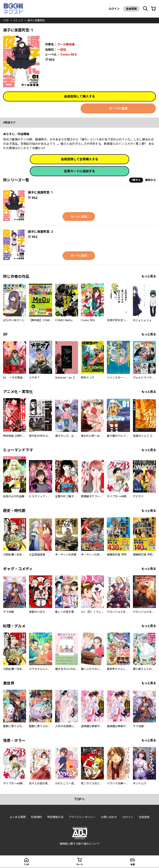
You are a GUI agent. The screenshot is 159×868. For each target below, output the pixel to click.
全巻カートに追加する (79, 171)
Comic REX (69, 54)
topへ (79, 799)
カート (80, 864)
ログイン (114, 9)
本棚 (132, 864)
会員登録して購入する (79, 96)
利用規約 (36, 817)
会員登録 (131, 9)
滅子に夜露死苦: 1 (40, 192)
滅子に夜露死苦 (36, 20)
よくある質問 (18, 817)
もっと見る (149, 276)
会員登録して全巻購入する (79, 159)
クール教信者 (66, 44)
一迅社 (62, 49)
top (6, 20)
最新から (151, 180)
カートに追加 (118, 108)
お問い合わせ (109, 817)
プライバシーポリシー (82, 817)
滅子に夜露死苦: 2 (40, 232)
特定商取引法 (55, 817)
